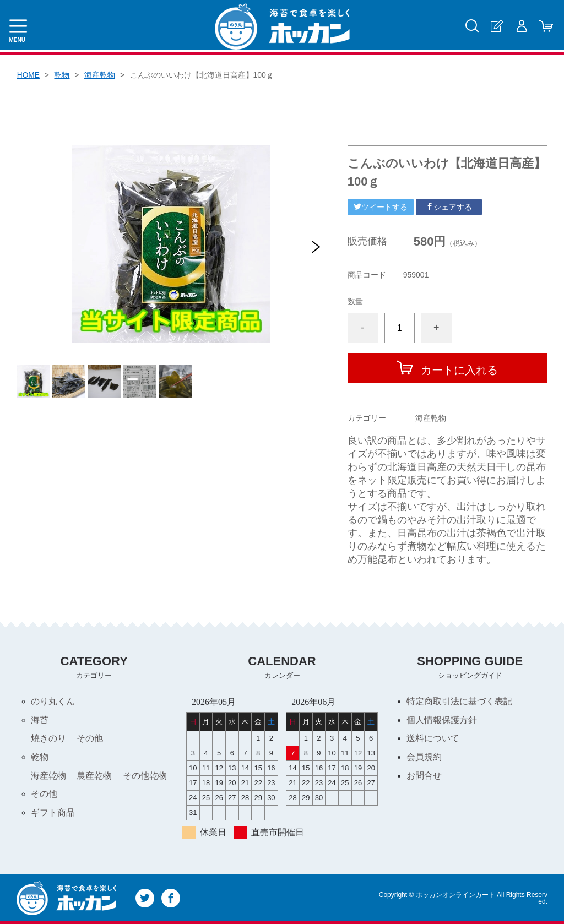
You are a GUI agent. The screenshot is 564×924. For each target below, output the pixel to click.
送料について (433, 739)
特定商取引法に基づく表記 (459, 701)
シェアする (449, 207)
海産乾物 (100, 75)
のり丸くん (53, 701)
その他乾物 (145, 776)
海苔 (40, 720)
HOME (29, 75)
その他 (90, 739)
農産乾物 (94, 776)
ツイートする (381, 207)
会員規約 (424, 757)
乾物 (62, 75)
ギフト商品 (53, 814)
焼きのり (48, 739)
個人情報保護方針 (442, 720)
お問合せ (424, 776)
